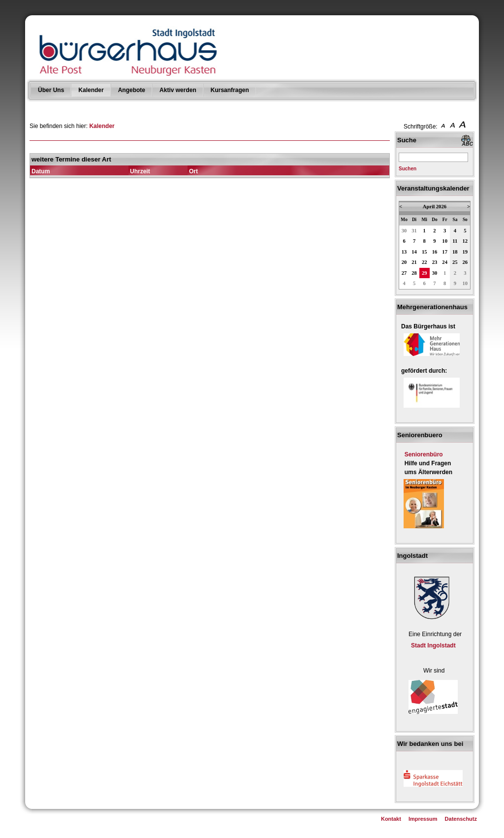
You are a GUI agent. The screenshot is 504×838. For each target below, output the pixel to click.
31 (414, 231)
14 (414, 252)
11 (455, 241)
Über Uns (51, 90)
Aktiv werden (178, 90)
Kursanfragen (230, 90)
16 (435, 252)
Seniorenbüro (424, 454)
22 (425, 262)
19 (465, 252)
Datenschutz (461, 819)
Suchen (408, 169)
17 (445, 252)
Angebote (132, 90)
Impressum (423, 819)
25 (455, 262)
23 (435, 262)
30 (404, 231)
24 (445, 262)
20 (404, 262)
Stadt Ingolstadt (433, 645)
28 (414, 273)
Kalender (91, 90)
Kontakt (391, 819)
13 (404, 252)
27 (404, 273)
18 (455, 252)
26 (465, 262)
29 (425, 273)
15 (425, 252)
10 (445, 241)
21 (414, 262)
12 (465, 241)
